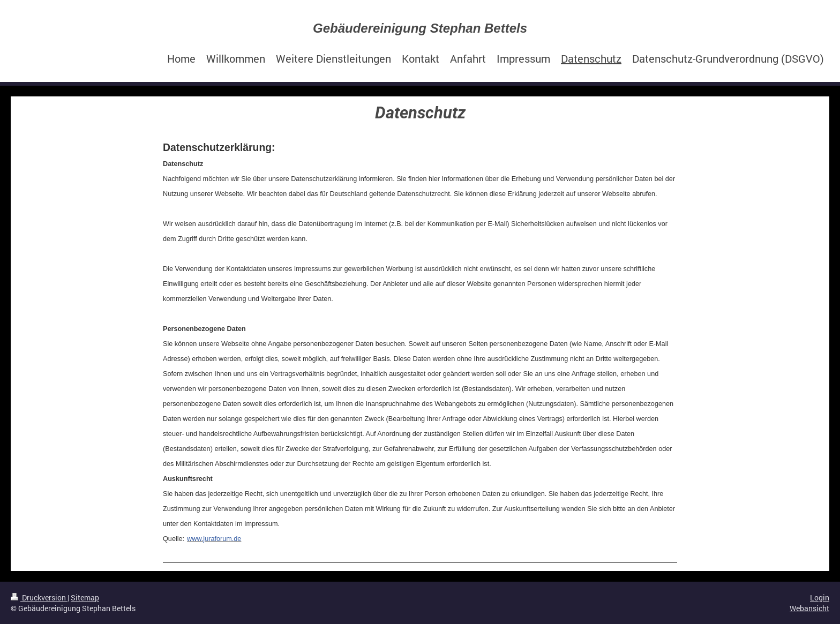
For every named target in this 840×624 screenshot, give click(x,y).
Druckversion (39, 597)
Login (820, 597)
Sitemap (85, 597)
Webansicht (809, 608)
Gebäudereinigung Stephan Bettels (420, 28)
